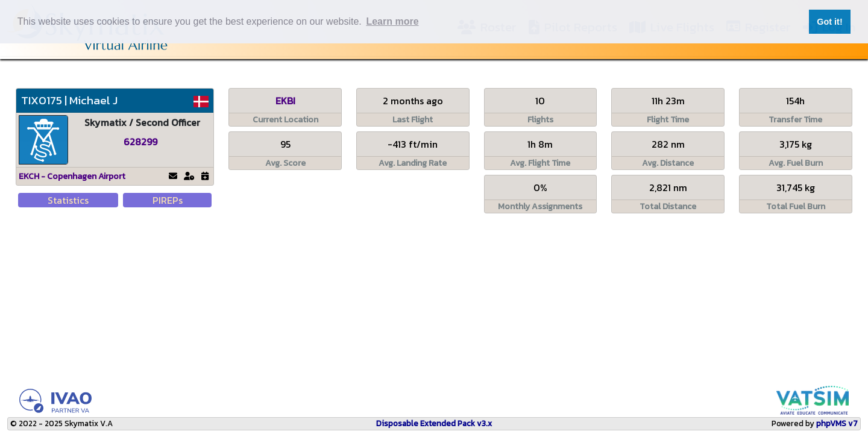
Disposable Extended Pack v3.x (434, 423)
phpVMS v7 (837, 423)
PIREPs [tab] (168, 200)
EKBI (285, 101)
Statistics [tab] (68, 200)
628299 (140, 142)
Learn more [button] (392, 21)
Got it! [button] (829, 22)
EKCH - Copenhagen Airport (72, 176)
